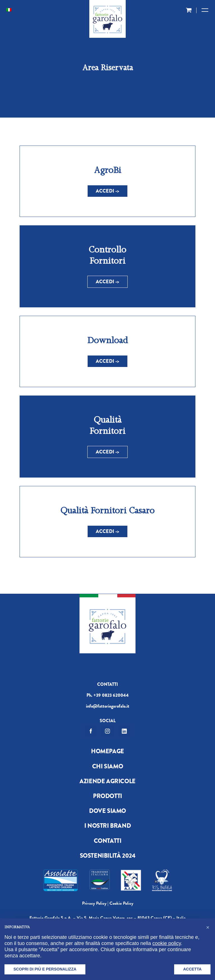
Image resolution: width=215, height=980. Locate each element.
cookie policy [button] (167, 943)
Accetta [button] (192, 969)
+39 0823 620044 (111, 695)
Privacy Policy (94, 903)
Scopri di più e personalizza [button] (45, 969)
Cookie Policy (121, 903)
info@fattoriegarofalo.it (108, 706)
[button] (208, 927)
